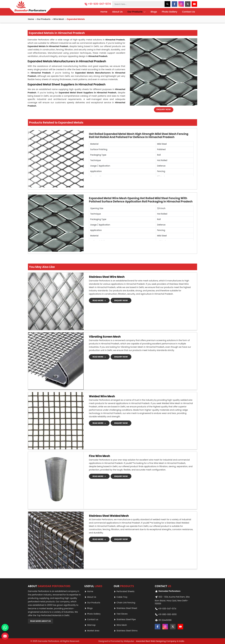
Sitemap (90, 625)
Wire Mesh (59, 19)
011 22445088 (163, 620)
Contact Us (189, 12)
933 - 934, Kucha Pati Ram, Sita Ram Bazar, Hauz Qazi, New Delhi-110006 (172, 600)
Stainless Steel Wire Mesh (107, 277)
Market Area (92, 631)
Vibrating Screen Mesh (105, 337)
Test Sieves (121, 614)
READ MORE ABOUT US (40, 621)
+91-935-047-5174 (98, 4)
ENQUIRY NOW (164, 109)
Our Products (137, 12)
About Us (117, 12)
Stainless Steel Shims (126, 631)
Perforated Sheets (124, 591)
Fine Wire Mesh (99, 456)
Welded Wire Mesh (102, 396)
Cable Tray (120, 597)
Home (104, 12)
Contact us (91, 619)
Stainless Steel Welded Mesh (109, 516)
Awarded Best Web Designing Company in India (160, 641)
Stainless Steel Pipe (125, 619)
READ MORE (99, 300)
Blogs (154, 12)
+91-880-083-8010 (166, 615)
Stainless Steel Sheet (125, 608)
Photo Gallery (170, 12)
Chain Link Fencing (124, 603)
